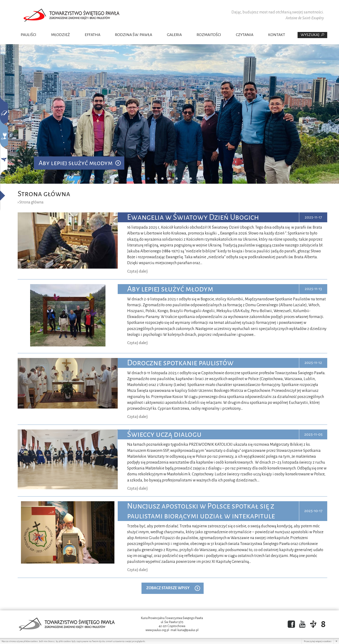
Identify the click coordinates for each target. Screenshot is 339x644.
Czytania (245, 35)
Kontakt (277, 35)
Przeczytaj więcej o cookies (318, 641)
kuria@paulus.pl (188, 630)
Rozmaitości (209, 35)
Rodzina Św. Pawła (133, 35)
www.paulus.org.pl (157, 630)
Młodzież (61, 35)
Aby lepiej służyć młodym (76, 163)
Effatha (93, 35)
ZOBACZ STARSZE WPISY (168, 588)
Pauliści (28, 35)
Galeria (174, 35)
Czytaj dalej (137, 271)
